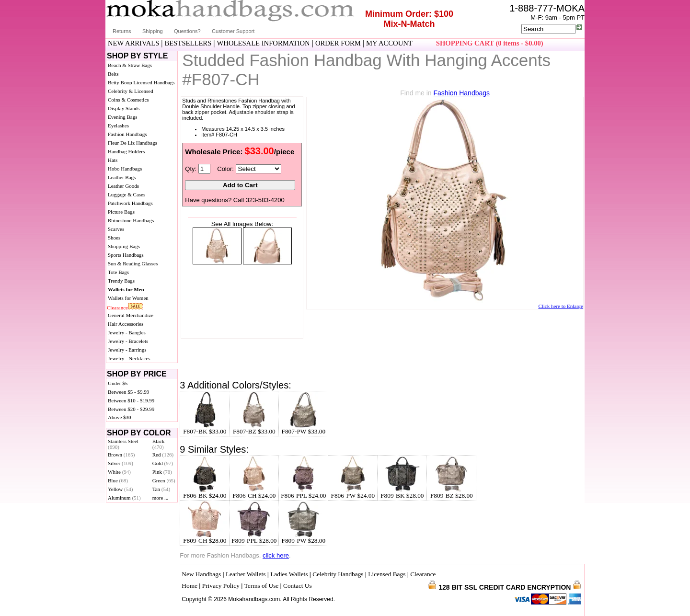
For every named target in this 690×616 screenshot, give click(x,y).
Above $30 (120, 417)
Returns (122, 31)
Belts (113, 74)
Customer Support (233, 31)
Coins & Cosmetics (128, 100)
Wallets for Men (126, 289)
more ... (161, 498)
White (119, 472)
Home (190, 586)
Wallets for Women (128, 298)
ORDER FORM (338, 43)
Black (159, 444)
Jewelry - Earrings (127, 350)
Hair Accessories (126, 324)
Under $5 (118, 383)
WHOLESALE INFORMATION (264, 43)
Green (164, 480)
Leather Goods (123, 186)
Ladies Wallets (289, 574)
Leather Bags (122, 177)
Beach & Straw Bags (130, 65)
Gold (163, 463)
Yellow (120, 489)
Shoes (114, 238)
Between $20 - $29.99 (131, 409)
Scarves (116, 229)
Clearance (117, 308)
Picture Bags (121, 212)
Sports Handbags (126, 255)
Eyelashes (118, 125)
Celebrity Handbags (338, 574)
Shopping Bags (124, 246)
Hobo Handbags (125, 169)
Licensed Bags (387, 574)
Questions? (187, 31)
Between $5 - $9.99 (128, 392)
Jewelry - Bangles (127, 332)
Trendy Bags (121, 281)
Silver (121, 463)
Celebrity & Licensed (131, 91)
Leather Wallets (246, 574)
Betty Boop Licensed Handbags (141, 82)
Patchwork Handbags (130, 203)
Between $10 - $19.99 (131, 400)
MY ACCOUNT (389, 43)
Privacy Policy (221, 586)
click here (276, 555)
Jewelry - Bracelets (128, 341)
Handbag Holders (126, 151)
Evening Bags (122, 117)
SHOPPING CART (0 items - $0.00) (490, 43)
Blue (118, 480)
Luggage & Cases (126, 194)
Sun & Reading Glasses (133, 263)
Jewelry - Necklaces (129, 358)
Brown (121, 455)
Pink (162, 472)
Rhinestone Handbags (131, 220)
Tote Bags (118, 272)
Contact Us (298, 586)
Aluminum (124, 498)
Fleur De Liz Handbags (132, 143)
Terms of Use (262, 586)
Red (163, 455)
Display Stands (124, 108)
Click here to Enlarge (561, 306)
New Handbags (201, 574)
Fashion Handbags (127, 134)
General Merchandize (131, 315)
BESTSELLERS (188, 43)
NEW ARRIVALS (133, 43)
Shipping (153, 31)
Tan (161, 489)
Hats (113, 160)
